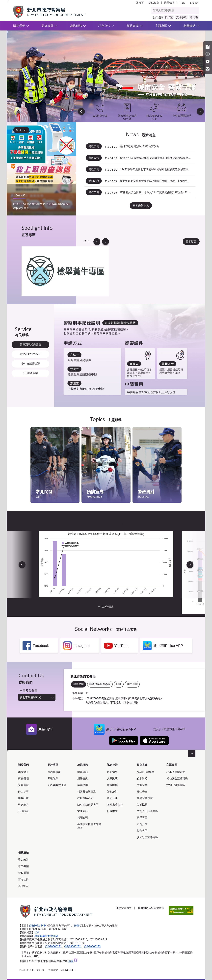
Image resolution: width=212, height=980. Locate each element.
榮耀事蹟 (23, 785)
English (194, 3)
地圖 (73, 961)
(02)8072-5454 (38, 925)
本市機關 (23, 866)
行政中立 (112, 811)
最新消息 (112, 772)
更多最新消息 (141, 206)
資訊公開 (112, 798)
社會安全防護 (145, 798)
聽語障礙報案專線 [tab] (100, 684)
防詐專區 (48, 26)
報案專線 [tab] (79, 684)
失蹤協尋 (142, 805)
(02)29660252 (73, 946)
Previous (81, 111)
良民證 (169, 17)
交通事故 (181, 17)
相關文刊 (83, 818)
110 (37, 932)
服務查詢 (83, 779)
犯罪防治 (142, 779)
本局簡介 (23, 772)
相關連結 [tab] (132, 684)
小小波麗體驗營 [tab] (30, 363)
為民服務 (76, 26)
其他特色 (23, 811)
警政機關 (23, 873)
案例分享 (142, 824)
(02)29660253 (92, 946)
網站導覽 (154, 3)
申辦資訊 (83, 772)
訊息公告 (104, 26)
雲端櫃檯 (83, 785)
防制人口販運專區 (147, 811)
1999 (77, 925)
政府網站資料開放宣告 (151, 908)
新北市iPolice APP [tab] (31, 354)
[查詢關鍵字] (172, 11)
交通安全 (142, 785)
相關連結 (189, 26)
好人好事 (23, 792)
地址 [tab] (119, 684)
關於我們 (19, 26)
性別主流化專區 (176, 785)
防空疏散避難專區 (88, 805)
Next (200, 111)
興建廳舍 (23, 805)
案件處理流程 (115, 805)
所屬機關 (23, 779)
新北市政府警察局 (30, 697)
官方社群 (23, 879)
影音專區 (142, 831)
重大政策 (23, 860)
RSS (182, 3)
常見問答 (83, 811)
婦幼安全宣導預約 (177, 779)
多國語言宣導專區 (147, 837)
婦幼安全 (142, 792)
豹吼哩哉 (53, 779)
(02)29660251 (53, 946)
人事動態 (112, 779)
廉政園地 (112, 785)
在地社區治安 (85, 798)
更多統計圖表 (106, 607)
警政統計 (112, 792)
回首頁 (140, 3)
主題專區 (161, 26)
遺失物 (194, 17)
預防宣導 (133, 26)
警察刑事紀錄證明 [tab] (30, 344)
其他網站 (23, 886)
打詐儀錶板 (54, 772)
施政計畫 (23, 798)
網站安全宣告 (124, 908)
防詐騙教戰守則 (57, 785)
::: (8, 1)
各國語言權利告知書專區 (89, 826)
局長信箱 (169, 3)
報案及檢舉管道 (87, 792)
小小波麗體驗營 (176, 772)
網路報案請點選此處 (46, 936)
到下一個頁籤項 (205, 406)
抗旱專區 (142, 818)
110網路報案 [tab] (31, 373)
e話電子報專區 (146, 772)
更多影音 (191, 242)
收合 (192, 754)
